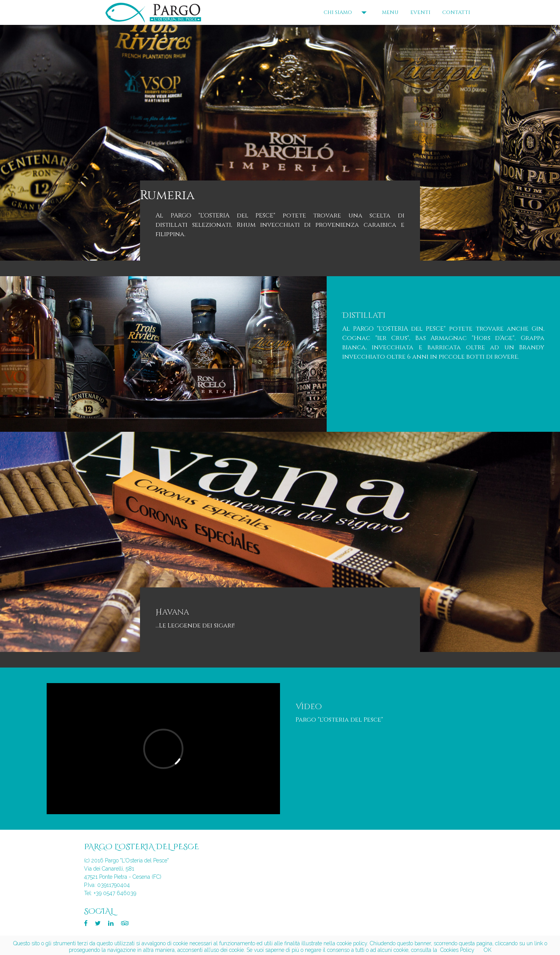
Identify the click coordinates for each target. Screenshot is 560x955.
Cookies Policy (457, 950)
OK (488, 950)
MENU (390, 12)
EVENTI (420, 12)
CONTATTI (456, 12)
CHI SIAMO (347, 12)
